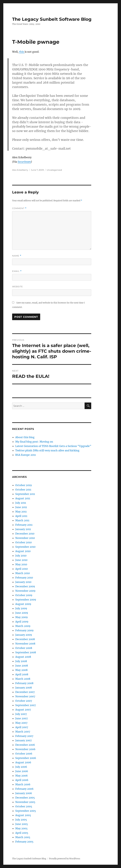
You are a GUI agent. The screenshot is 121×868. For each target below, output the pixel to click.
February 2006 (24, 789)
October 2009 (24, 595)
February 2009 (24, 630)
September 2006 (26, 758)
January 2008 (24, 688)
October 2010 (23, 542)
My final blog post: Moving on (34, 442)
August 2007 (23, 710)
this (22, 52)
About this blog (25, 437)
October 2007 (24, 701)
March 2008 (23, 679)
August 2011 (23, 498)
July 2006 (21, 767)
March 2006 (23, 784)
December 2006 (25, 745)
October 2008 (24, 648)
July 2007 (21, 714)
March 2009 (23, 626)
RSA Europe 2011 (26, 455)
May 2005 (21, 828)
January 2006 (24, 793)
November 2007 (25, 696)
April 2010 (22, 569)
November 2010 (25, 538)
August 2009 (23, 604)
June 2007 (22, 718)
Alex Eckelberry (20, 170)
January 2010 (23, 582)
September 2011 (25, 494)
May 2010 (21, 564)
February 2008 (24, 683)
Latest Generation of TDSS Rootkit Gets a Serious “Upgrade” (53, 446)
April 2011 (21, 516)
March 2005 (23, 837)
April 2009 (22, 622)
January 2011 (23, 529)
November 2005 (25, 802)
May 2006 (22, 776)
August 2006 (23, 762)
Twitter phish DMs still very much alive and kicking (47, 450)
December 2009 (25, 586)
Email (17, 271)
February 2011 (24, 525)
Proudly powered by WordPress (65, 859)
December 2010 (25, 534)
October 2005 (24, 806)
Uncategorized (54, 170)
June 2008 (22, 666)
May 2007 (21, 723)
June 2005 (22, 824)
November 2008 (25, 644)
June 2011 (21, 507)
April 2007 (22, 727)
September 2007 (26, 705)
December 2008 (25, 639)
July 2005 (21, 820)
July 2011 (21, 503)
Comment (19, 208)
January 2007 (23, 740)
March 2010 (23, 573)
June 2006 (22, 771)
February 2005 (24, 842)
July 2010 (21, 556)
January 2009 (24, 635)
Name (17, 256)
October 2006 (24, 754)
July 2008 (21, 661)
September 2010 (25, 547)
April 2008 (22, 674)
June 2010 (21, 560)
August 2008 (23, 657)
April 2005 (22, 833)
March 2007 (23, 732)
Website (17, 287)
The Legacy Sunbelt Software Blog (52, 19)
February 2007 (24, 736)
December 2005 (25, 798)
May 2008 (21, 670)
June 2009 (22, 613)
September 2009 (26, 600)
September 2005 (26, 811)
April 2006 (22, 780)
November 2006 (25, 749)
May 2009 (22, 617)
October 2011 (23, 490)
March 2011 (22, 520)
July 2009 (21, 608)
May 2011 (21, 512)
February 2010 (24, 578)
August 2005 (23, 815)
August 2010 (23, 551)
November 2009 (25, 591)
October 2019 (24, 485)
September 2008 (26, 652)
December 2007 (25, 692)
